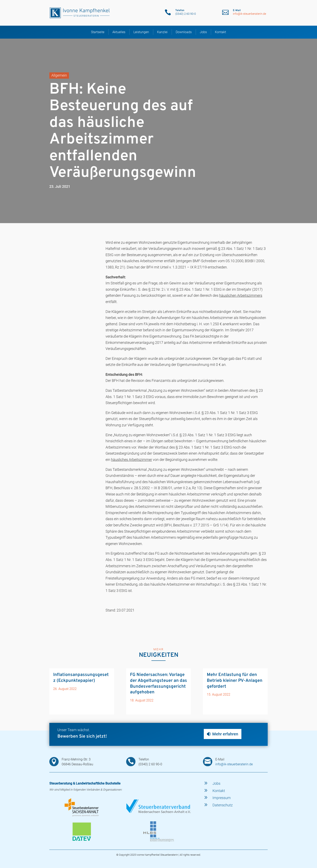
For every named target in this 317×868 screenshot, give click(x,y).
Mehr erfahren (225, 733)
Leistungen (141, 31)
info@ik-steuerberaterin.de (249, 14)
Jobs (203, 31)
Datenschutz (223, 804)
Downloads (184, 31)
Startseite (98, 31)
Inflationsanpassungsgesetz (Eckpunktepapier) (81, 677)
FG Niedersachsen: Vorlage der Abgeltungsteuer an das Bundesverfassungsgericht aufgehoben (158, 683)
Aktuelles (119, 31)
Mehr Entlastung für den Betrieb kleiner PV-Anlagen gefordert (235, 680)
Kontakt (220, 31)
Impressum (222, 797)
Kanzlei (162, 31)
